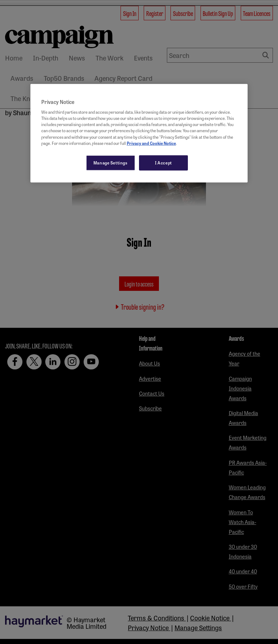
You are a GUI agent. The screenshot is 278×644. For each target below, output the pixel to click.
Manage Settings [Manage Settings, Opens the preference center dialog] (111, 162)
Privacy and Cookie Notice (151, 143)
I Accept (163, 162)
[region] (139, 133)
